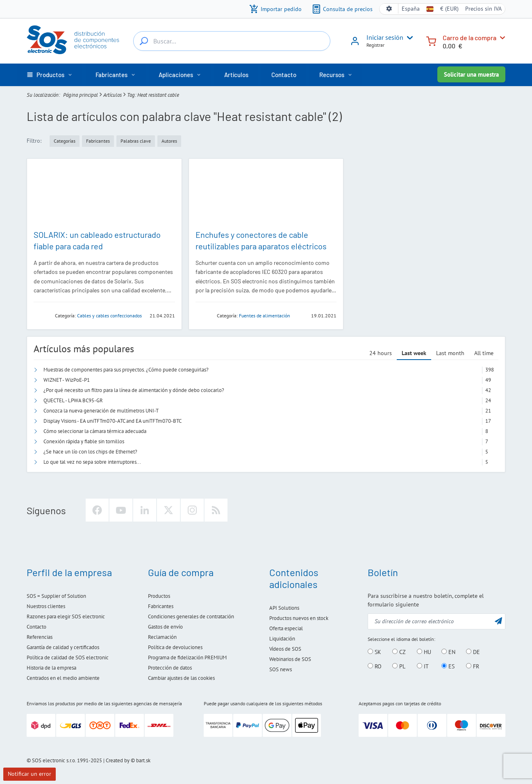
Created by (118, 760)
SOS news (281, 669)
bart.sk (143, 760)
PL (399, 666)
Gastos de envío (165, 627)
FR (473, 666)
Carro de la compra (469, 38)
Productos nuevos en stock (299, 618)
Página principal (81, 95)
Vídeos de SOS (285, 649)
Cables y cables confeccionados (109, 316)
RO (375, 666)
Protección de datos (170, 668)
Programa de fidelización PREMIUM (187, 658)
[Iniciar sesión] (355, 44)
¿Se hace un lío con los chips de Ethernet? (90, 452)
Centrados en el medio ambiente (63, 678)
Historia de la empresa (51, 668)
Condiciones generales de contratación (191, 616)
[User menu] (408, 38)
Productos (159, 596)
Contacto (36, 627)
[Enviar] (498, 621)
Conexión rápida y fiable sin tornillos (84, 441)
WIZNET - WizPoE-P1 (67, 380)
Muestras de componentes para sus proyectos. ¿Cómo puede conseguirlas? (126, 370)
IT (423, 666)
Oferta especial (286, 628)
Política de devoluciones (175, 647)
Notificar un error (30, 774)
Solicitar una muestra (471, 74)
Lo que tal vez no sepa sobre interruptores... (92, 462)
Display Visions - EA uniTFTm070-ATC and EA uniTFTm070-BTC (113, 421)
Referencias (40, 637)
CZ (399, 652)
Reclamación (162, 637)
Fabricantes (161, 606)
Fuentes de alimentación (265, 316)
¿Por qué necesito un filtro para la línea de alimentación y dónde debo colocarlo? (134, 390)
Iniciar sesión (385, 37)
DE (473, 652)
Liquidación (282, 639)
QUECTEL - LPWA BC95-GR (73, 400)
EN (448, 652)
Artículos (113, 95)
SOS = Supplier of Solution (56, 596)
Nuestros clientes (46, 606)
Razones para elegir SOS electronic (66, 616)
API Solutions (284, 608)
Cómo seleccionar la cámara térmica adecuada (95, 431)
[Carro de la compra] (431, 40)
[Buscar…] (144, 41)
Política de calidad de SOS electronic (68, 658)
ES (448, 666)
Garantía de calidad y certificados (63, 647)
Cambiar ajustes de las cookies (181, 678)
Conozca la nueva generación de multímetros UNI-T (101, 411)
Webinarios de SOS (290, 659)
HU (424, 652)
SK (374, 652)
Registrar (375, 45)
